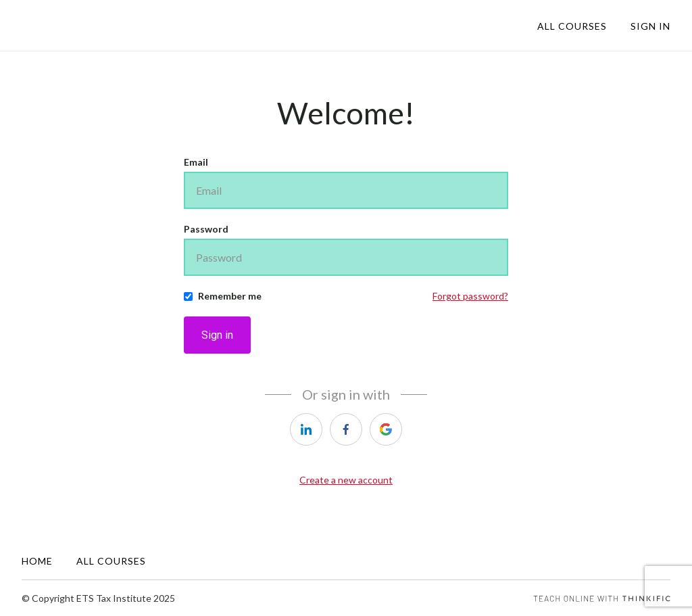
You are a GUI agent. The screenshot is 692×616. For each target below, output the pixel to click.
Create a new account (346, 480)
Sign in (217, 335)
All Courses (572, 26)
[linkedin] (306, 429)
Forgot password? (470, 296)
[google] (386, 429)
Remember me (230, 296)
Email (196, 162)
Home (37, 561)
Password (206, 229)
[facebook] (346, 429)
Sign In (650, 26)
